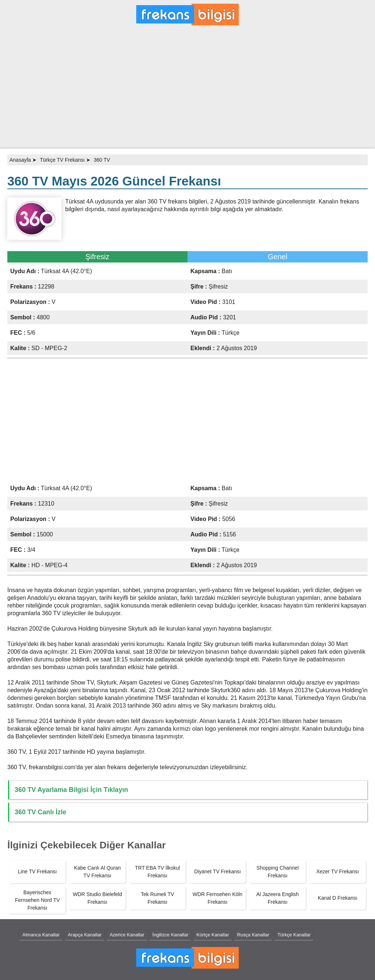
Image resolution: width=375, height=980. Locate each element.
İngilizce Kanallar (170, 935)
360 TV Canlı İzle (40, 812)
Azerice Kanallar (127, 935)
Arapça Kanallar (85, 935)
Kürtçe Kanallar (213, 935)
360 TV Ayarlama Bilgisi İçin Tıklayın (71, 790)
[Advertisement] (187, 90)
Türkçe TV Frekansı (62, 160)
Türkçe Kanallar (294, 935)
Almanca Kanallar (41, 935)
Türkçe (231, 333)
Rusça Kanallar (253, 935)
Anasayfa (20, 160)
